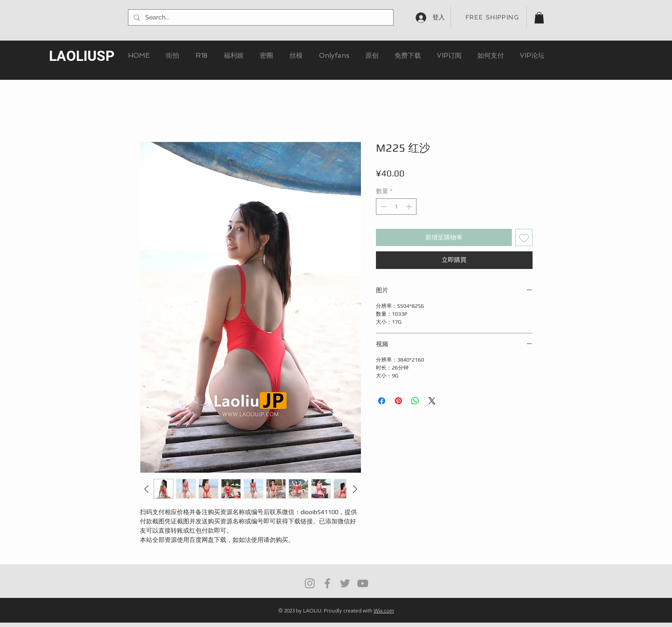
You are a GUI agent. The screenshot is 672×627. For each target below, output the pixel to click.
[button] (539, 18)
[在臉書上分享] (382, 401)
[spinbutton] (396, 207)
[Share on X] (432, 401)
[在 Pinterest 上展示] (398, 401)
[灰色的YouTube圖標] (363, 583)
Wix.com (384, 610)
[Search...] (260, 18)
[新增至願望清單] (524, 237)
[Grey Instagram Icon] (310, 583)
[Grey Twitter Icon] (345, 583)
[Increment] (410, 207)
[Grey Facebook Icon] (327, 583)
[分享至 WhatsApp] (415, 401)
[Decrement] (383, 207)
